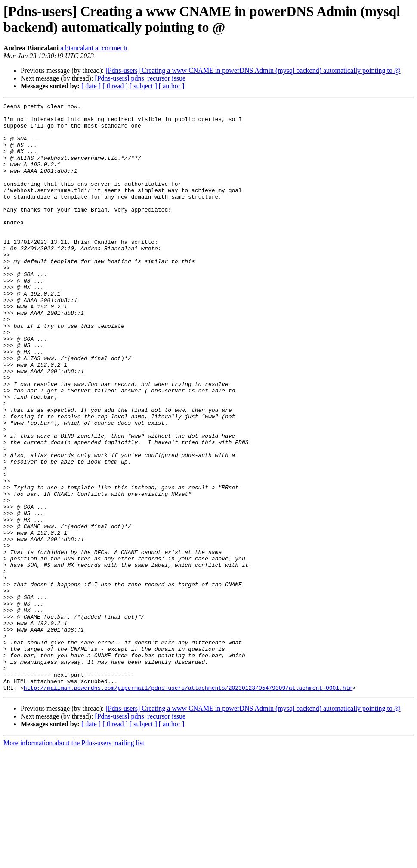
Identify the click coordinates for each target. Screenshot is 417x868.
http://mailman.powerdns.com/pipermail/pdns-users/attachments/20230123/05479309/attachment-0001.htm (188, 805)
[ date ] (91, 86)
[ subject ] (143, 86)
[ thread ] (115, 86)
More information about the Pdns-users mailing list (74, 860)
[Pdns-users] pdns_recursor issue (140, 78)
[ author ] (172, 86)
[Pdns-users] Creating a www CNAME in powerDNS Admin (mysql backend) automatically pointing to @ (253, 70)
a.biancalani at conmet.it (94, 48)
